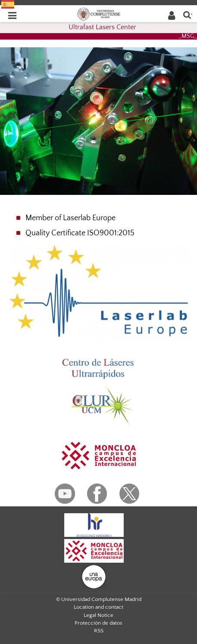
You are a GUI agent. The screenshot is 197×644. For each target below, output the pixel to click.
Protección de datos (98, 623)
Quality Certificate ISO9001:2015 (80, 233)
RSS (99, 631)
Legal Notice (98, 615)
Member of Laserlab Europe (70, 218)
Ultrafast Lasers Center (102, 27)
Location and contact (98, 607)
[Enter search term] (187, 14)
